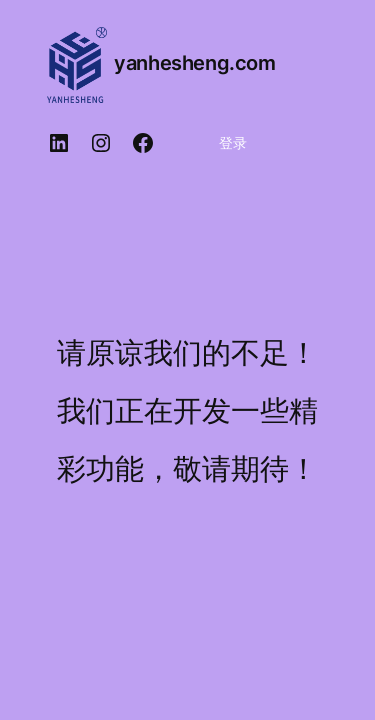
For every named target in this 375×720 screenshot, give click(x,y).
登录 (233, 142)
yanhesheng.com (194, 63)
